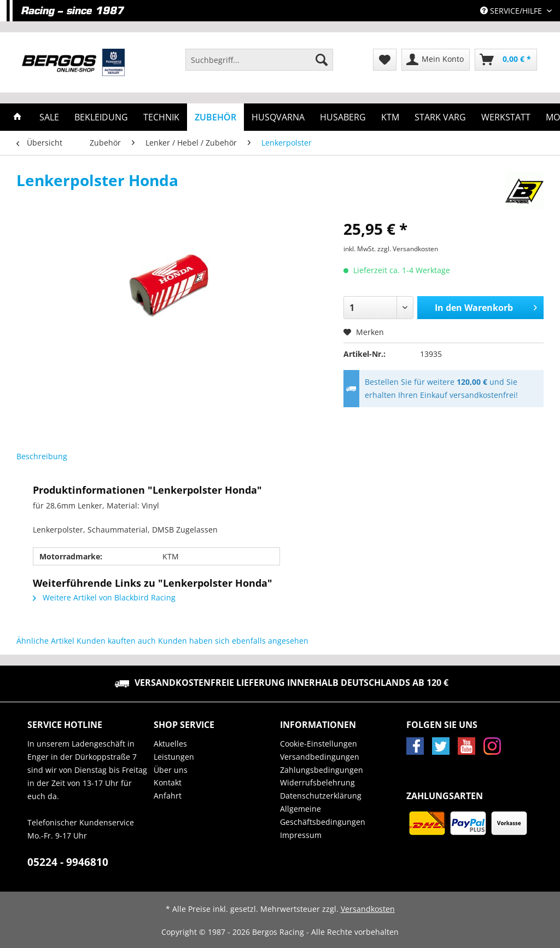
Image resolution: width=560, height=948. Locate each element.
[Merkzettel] (385, 60)
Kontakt (168, 782)
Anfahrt (168, 796)
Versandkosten (368, 909)
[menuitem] (259, 65)
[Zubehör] (215, 117)
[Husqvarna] (278, 117)
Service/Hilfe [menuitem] (512, 11)
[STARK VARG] (440, 117)
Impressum (301, 835)
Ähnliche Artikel (45, 641)
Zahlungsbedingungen (322, 770)
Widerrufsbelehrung (317, 782)
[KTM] (390, 117)
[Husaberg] (343, 117)
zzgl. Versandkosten (408, 249)
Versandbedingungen (320, 757)
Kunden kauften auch (116, 641)
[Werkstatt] (506, 117)
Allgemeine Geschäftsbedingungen (323, 815)
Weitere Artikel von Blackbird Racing (104, 597)
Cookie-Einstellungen (319, 744)
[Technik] (161, 117)
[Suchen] (322, 60)
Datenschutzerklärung (321, 796)
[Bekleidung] (101, 117)
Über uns (171, 770)
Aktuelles (170, 744)
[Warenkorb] (506, 60)
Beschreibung (42, 456)
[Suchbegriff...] (259, 60)
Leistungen (174, 757)
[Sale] (49, 117)
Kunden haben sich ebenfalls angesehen (233, 641)
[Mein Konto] (436, 60)
